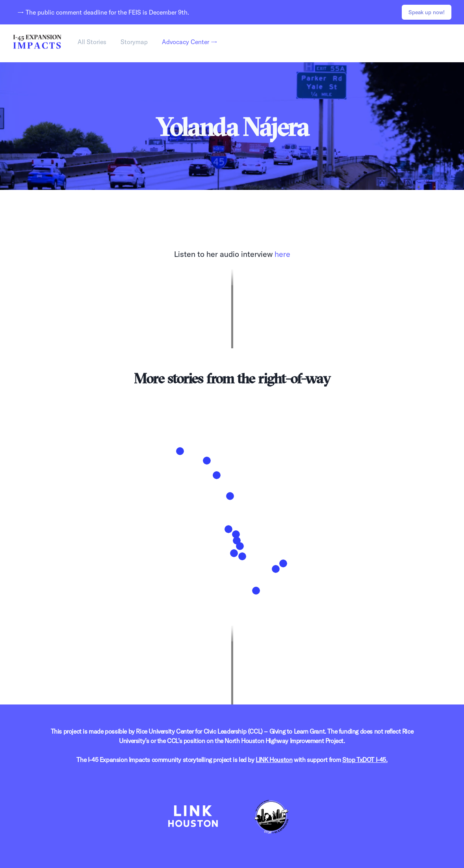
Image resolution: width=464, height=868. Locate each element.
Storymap (134, 42)
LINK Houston (274, 760)
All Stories (92, 42)
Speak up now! (427, 12)
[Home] (37, 42)
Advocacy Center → (190, 42)
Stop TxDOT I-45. (365, 760)
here (282, 254)
